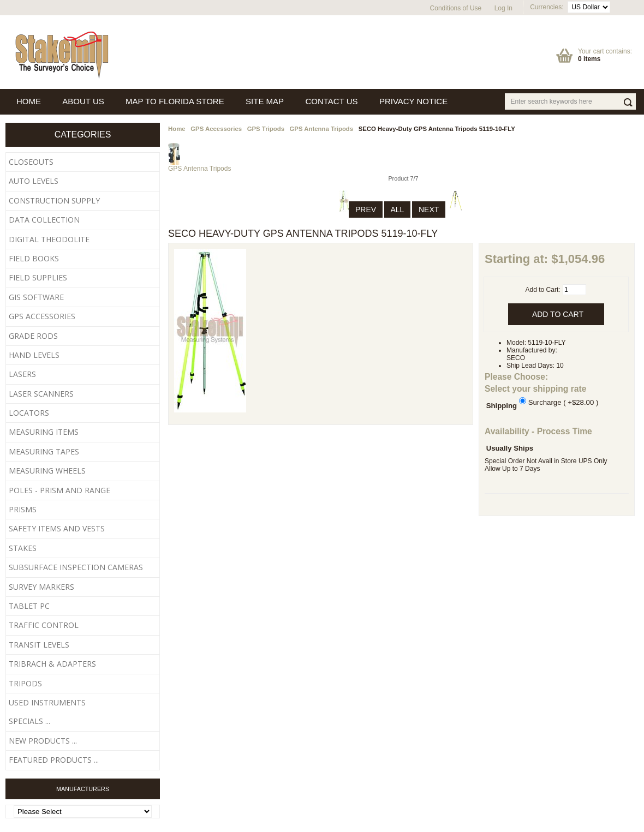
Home (177, 129)
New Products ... (43, 741)
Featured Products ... (54, 760)
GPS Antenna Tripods (322, 129)
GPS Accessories (216, 129)
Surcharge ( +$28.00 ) (563, 402)
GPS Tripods (266, 129)
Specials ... (29, 721)
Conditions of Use (456, 8)
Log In (503, 8)
